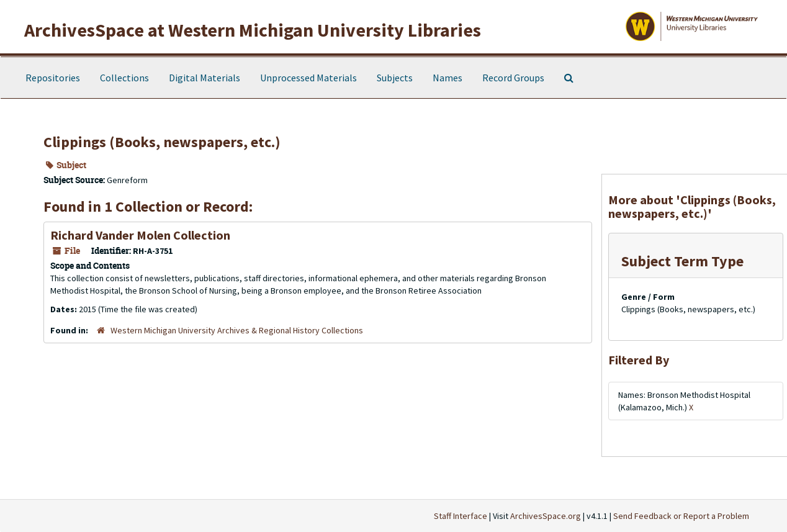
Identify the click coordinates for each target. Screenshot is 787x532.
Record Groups (513, 78)
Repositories (53, 78)
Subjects (395, 78)
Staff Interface (461, 516)
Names (447, 78)
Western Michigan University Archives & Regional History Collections (237, 330)
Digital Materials (205, 78)
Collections (124, 78)
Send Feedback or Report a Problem (681, 516)
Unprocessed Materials (308, 78)
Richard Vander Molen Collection (140, 235)
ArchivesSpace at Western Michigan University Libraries (253, 30)
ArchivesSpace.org (546, 516)
